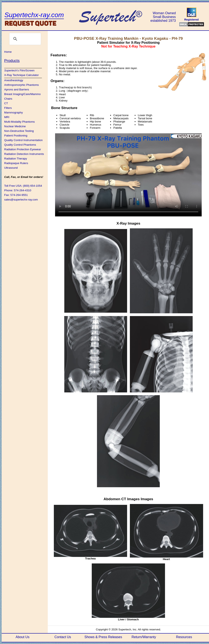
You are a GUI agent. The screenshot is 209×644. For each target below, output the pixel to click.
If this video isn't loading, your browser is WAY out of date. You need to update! (128, 175)
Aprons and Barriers (17, 89)
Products (12, 61)
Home (8, 52)
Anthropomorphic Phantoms (21, 85)
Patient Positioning (16, 136)
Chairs (8, 99)
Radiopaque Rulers (16, 163)
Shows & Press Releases (103, 637)
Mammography (14, 112)
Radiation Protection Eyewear (23, 149)
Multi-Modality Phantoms (19, 122)
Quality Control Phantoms (20, 145)
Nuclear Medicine (15, 126)
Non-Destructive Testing (19, 131)
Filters (8, 108)
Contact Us (63, 637)
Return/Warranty (144, 637)
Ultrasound (11, 168)
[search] (25, 39)
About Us (23, 637)
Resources (184, 637)
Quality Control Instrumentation (23, 140)
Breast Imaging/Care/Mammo (22, 94)
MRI (7, 117)
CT (6, 103)
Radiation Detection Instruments (24, 154)
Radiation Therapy (16, 159)
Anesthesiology (14, 80)
